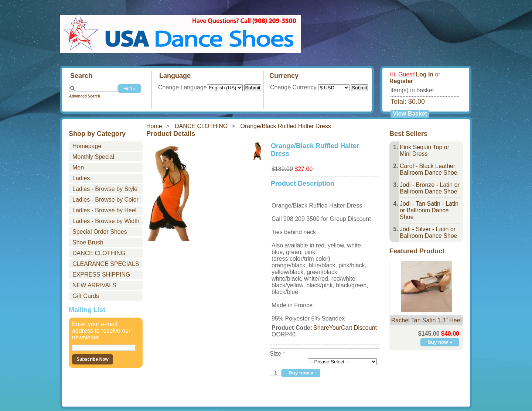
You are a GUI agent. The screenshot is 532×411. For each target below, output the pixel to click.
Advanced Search (85, 96)
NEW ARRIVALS (94, 285)
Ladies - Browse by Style (105, 189)
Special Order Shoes (100, 232)
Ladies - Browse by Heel (104, 210)
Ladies (81, 178)
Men (78, 167)
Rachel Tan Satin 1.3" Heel (426, 320)
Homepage (87, 146)
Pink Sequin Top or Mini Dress (424, 150)
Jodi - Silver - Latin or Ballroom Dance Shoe (429, 232)
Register (401, 81)
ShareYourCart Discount (345, 328)
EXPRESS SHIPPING (101, 275)
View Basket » (410, 114)
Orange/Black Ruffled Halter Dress (286, 126)
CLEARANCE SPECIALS (106, 264)
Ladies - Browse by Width (106, 221)
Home (154, 126)
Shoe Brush (88, 242)
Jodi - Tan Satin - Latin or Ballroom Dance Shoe (429, 210)
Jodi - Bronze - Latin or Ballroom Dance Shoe (430, 188)
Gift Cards (86, 296)
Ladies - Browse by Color (105, 200)
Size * (277, 354)
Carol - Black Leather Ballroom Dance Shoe (429, 169)
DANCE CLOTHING (201, 126)
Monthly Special (93, 157)
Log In (424, 74)
